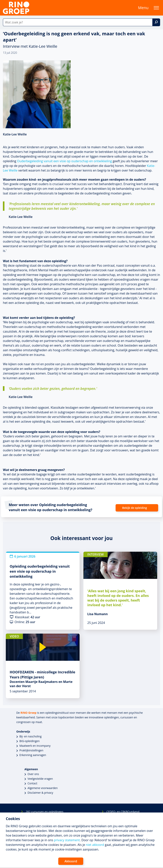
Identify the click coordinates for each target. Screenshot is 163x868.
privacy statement (67, 840)
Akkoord (71, 861)
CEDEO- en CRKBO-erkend (123, 812)
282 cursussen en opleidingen (45, 812)
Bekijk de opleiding (135, 508)
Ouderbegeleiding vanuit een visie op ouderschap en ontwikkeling (64, 161)
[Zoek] (156, 22)
